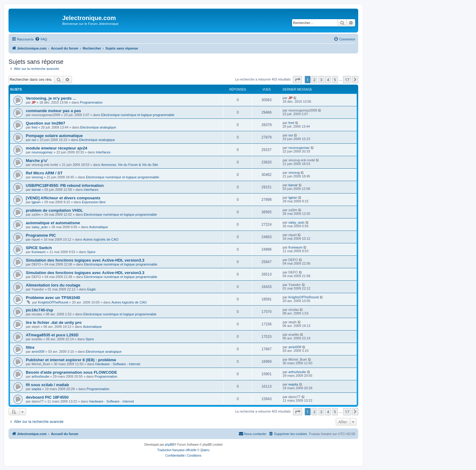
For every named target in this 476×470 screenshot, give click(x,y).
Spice (91, 252)
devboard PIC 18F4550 (47, 397)
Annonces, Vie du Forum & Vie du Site (129, 165)
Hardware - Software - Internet (118, 364)
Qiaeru (205, 450)
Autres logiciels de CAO (101, 239)
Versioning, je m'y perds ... (51, 98)
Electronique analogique (98, 127)
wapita (36, 389)
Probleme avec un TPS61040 (53, 298)
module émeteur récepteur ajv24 (56, 148)
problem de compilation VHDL (54, 210)
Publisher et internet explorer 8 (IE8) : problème (71, 360)
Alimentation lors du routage (53, 285)
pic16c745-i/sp (39, 310)
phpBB (169, 445)
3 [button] (321, 80)
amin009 (38, 352)
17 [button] (347, 80)
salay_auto (40, 227)
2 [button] (314, 80)
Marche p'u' (37, 161)
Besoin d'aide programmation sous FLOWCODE (71, 372)
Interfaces (103, 152)
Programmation (91, 102)
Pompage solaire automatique (54, 136)
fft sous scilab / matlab (47, 385)
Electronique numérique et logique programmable (138, 115)
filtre (30, 347)
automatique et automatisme (53, 223)
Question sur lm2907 (46, 123)
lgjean (36, 202)
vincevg (37, 177)
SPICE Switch (39, 248)
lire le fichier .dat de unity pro (54, 322)
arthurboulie (40, 376)
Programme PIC (41, 235)
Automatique (99, 227)
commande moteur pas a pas (53, 111)
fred (34, 127)
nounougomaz (42, 152)
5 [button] (335, 80)
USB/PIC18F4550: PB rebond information (65, 185)
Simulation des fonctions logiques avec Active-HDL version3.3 (85, 260)
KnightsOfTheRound (53, 302)
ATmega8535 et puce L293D (52, 335)
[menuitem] (41, 39)
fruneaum (39, 252)
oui (34, 140)
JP (34, 102)
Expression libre (94, 202)
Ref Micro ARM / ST (44, 173)
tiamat (36, 190)
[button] (297, 80)
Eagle (91, 289)
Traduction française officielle (177, 450)
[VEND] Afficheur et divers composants (63, 198)
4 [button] (328, 80)
